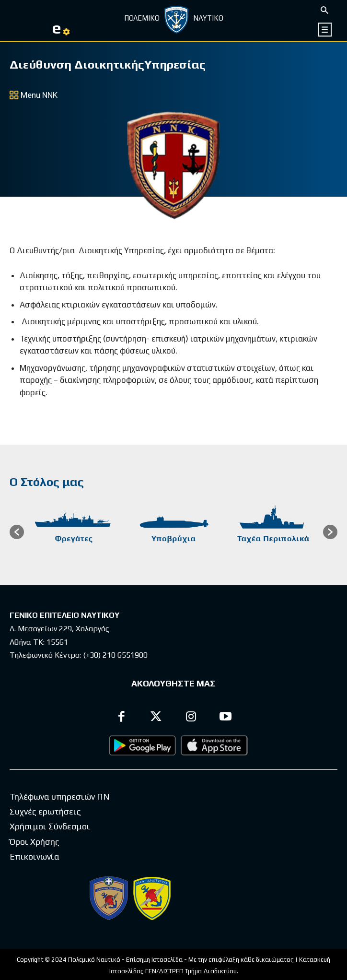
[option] (74, 532)
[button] (17, 532)
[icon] (325, 30)
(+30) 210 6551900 (115, 655)
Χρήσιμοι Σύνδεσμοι (50, 826)
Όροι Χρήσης (35, 842)
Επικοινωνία (35, 856)
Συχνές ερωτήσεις (45, 811)
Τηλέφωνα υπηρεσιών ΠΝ (60, 797)
